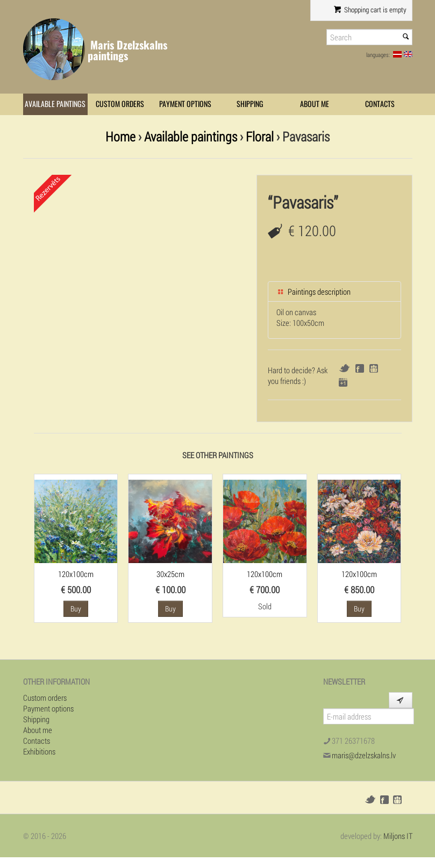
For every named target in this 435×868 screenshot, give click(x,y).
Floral (260, 136)
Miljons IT (398, 836)
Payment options (185, 104)
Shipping (250, 104)
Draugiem (374, 368)
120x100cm (76, 574)
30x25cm (170, 574)
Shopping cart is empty (370, 10)
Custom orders (120, 104)
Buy (76, 609)
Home (120, 136)
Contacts (380, 104)
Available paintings (55, 104)
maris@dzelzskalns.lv (364, 755)
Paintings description (313, 291)
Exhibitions (39, 751)
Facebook (360, 368)
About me (315, 104)
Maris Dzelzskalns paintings (127, 50)
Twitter (344, 368)
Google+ (343, 382)
